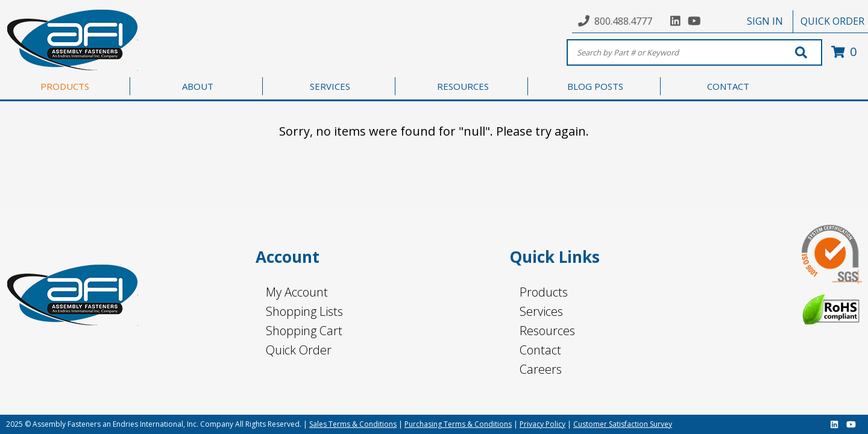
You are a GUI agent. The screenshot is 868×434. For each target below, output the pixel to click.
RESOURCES (463, 86)
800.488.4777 (623, 21)
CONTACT (728, 86)
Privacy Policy (542, 424)
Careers (541, 369)
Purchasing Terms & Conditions (458, 424)
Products (544, 292)
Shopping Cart (304, 331)
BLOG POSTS (595, 86)
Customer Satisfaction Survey (623, 424)
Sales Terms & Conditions (353, 424)
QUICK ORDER (832, 21)
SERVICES (330, 86)
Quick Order (299, 350)
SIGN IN (765, 21)
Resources (547, 331)
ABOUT (198, 86)
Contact (540, 350)
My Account (297, 292)
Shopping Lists (304, 311)
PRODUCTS (65, 86)
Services (541, 311)
